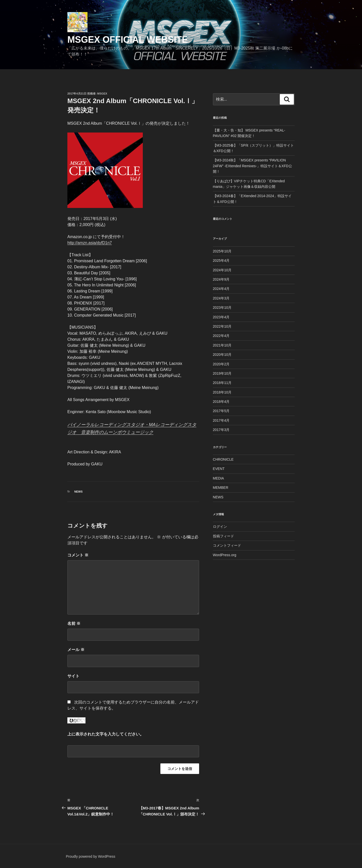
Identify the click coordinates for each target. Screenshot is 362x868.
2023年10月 (222, 308)
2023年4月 (221, 317)
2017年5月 (221, 411)
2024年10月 (222, 270)
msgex (102, 94)
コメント (78, 555)
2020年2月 (221, 364)
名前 (74, 623)
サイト (73, 676)
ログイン (220, 527)
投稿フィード (223, 536)
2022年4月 (221, 336)
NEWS (79, 492)
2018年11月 (222, 383)
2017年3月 (221, 430)
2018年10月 (222, 392)
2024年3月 (221, 298)
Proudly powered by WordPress (91, 856)
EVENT (219, 469)
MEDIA (218, 478)
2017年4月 (221, 420)
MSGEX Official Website (128, 40)
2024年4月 (221, 289)
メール (76, 650)
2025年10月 (222, 251)
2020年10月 (222, 355)
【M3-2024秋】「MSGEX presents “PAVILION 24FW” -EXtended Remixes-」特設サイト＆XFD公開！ (253, 166)
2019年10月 (222, 373)
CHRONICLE (223, 459)
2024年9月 (221, 279)
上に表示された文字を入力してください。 (106, 734)
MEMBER (221, 488)
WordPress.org (225, 555)
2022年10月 (222, 326)
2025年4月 (221, 261)
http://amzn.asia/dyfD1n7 (90, 243)
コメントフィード (227, 545)
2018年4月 (221, 402)
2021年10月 (222, 345)
